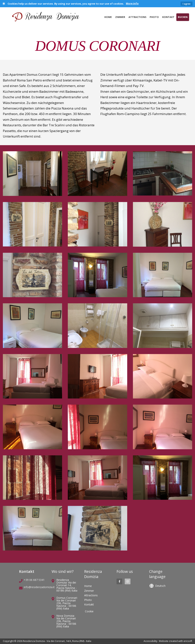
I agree (187, 4)
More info (132, 3)
